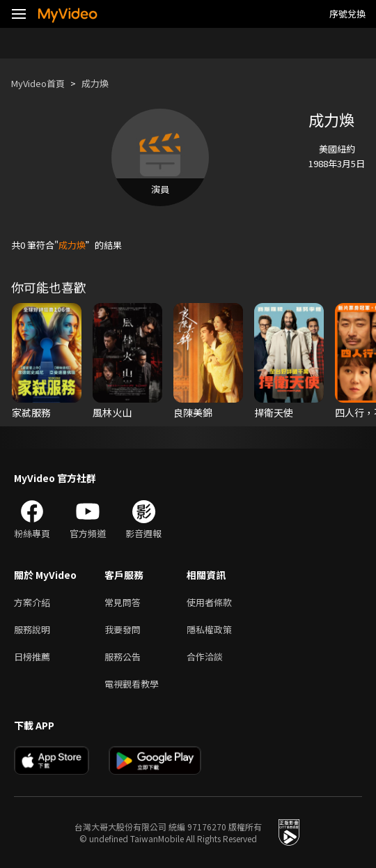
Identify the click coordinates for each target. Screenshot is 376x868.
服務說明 (32, 629)
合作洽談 (205, 657)
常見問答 (123, 602)
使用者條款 (209, 602)
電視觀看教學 (132, 684)
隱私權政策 (209, 629)
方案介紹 (32, 602)
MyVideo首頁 (38, 83)
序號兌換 (347, 14)
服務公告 (123, 657)
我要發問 (123, 629)
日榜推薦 (32, 657)
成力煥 (95, 83)
